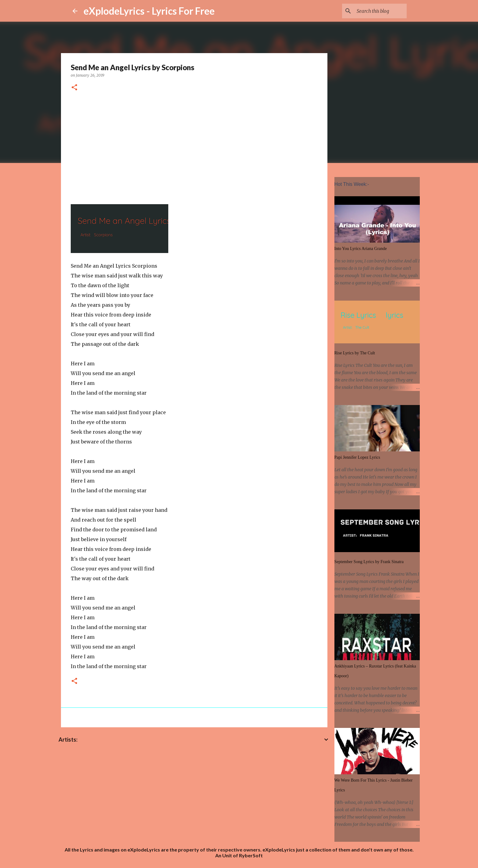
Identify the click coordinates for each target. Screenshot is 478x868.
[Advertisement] (194, 147)
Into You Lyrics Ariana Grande (361, 249)
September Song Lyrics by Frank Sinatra (369, 562)
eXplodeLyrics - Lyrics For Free (149, 11)
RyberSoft (251, 855)
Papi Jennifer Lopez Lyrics (357, 457)
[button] (74, 88)
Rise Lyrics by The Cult (355, 353)
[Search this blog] (375, 11)
